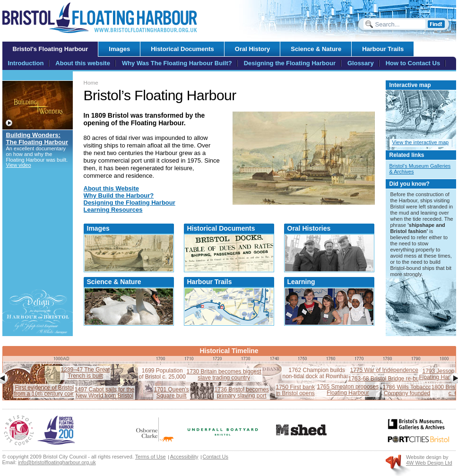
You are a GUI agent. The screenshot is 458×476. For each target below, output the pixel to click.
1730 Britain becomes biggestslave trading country (224, 375)
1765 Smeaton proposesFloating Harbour (348, 390)
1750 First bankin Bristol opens (296, 390)
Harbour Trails (210, 282)
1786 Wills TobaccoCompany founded (407, 390)
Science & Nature (114, 282)
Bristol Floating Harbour (100, 18)
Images (98, 228)
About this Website (111, 188)
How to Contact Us (413, 63)
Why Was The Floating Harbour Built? (177, 63)
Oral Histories (309, 228)
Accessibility (184, 457)
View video (19, 165)
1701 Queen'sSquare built (172, 393)
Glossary (361, 63)
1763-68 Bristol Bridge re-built (386, 379)
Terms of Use (151, 457)
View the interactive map (421, 142)
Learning (301, 282)
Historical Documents (221, 228)
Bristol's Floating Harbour (51, 49)
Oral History (252, 49)
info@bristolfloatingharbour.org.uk (57, 462)
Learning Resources (113, 210)
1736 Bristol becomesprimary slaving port (242, 393)
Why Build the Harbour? (119, 195)
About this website (83, 63)
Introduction (26, 63)
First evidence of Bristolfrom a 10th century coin (45, 391)
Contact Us (216, 457)
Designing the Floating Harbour (130, 203)
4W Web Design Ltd (429, 463)
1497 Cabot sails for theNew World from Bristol (105, 393)
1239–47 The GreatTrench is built (86, 373)
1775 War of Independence (384, 370)
